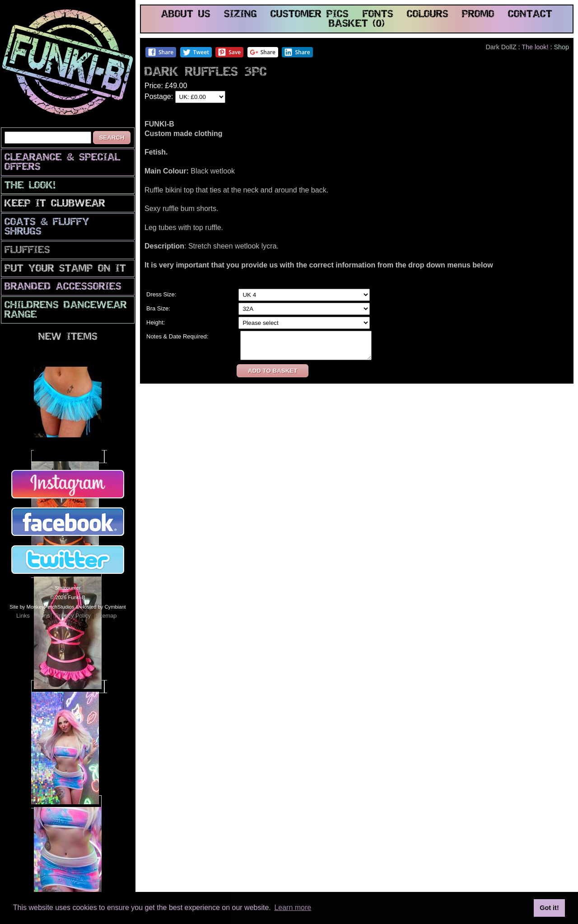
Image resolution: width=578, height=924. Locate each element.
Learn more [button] (293, 908)
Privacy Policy (73, 616)
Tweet (196, 52)
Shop (561, 47)
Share (161, 52)
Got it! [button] (549, 908)
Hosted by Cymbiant (103, 607)
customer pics (310, 15)
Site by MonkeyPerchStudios (42, 607)
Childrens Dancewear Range (66, 310)
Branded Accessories (63, 287)
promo (478, 15)
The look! (30, 186)
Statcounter (68, 588)
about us (186, 15)
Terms (42, 616)
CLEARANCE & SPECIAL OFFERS (62, 163)
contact (530, 15)
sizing (240, 15)
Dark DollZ (501, 47)
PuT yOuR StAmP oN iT (65, 269)
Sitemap (106, 616)
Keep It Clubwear (55, 204)
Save (229, 52)
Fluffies (27, 251)
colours (428, 15)
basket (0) (357, 24)
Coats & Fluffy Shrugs (47, 227)
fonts (378, 15)
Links (23, 616)
